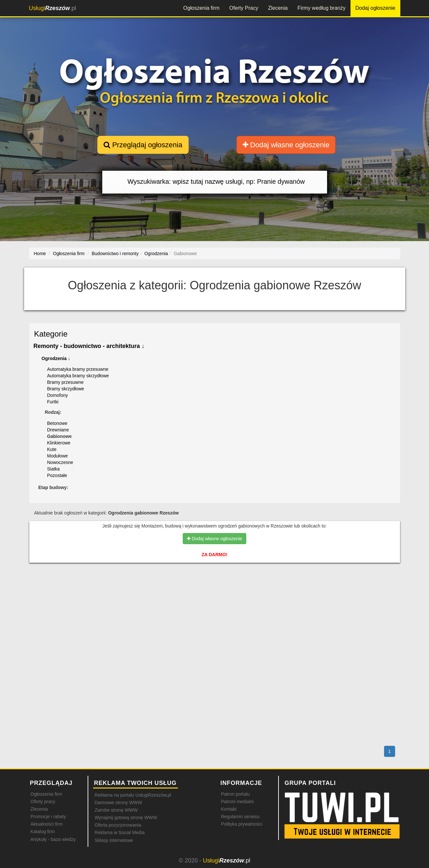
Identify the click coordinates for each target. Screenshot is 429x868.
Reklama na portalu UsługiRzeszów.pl (133, 795)
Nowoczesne (60, 462)
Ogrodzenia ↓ (56, 358)
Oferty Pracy (244, 8)
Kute (52, 449)
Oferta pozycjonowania (118, 825)
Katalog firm (43, 832)
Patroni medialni (237, 802)
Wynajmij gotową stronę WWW (126, 817)
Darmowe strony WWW (118, 803)
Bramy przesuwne (65, 382)
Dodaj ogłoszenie (375, 8)
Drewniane (58, 430)
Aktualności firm (47, 824)
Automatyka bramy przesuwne (78, 369)
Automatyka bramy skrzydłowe (78, 376)
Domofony (58, 395)
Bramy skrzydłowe (66, 389)
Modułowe (58, 456)
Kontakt (229, 809)
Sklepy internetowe (114, 840)
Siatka (54, 469)
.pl (53, 8)
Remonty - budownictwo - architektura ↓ (89, 346)
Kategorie (51, 334)
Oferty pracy (43, 802)
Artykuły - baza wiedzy (53, 839)
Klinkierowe (59, 443)
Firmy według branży (322, 8)
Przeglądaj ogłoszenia (143, 145)
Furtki (53, 402)
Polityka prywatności (242, 824)
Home (40, 253)
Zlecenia (278, 8)
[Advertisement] (215, 596)
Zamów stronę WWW (116, 810)
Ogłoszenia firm (201, 8)
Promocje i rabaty (48, 817)
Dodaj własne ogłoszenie (286, 145)
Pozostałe (57, 475)
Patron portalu (236, 794)
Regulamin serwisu (240, 817)
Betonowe (57, 423)
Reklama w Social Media (120, 832)
